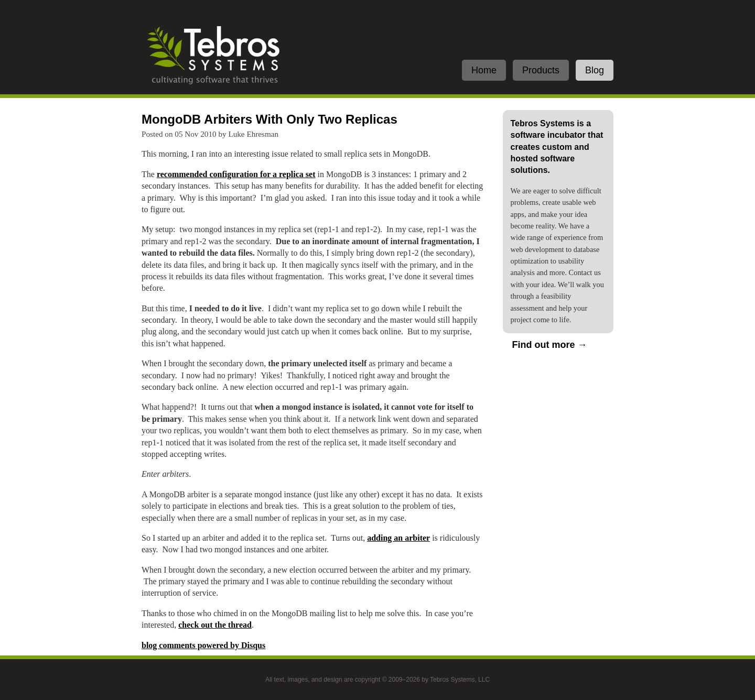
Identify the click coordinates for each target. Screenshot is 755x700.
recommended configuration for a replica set (236, 174)
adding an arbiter (398, 538)
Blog (595, 70)
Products (541, 70)
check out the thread (215, 625)
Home (484, 70)
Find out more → (550, 345)
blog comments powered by (203, 645)
